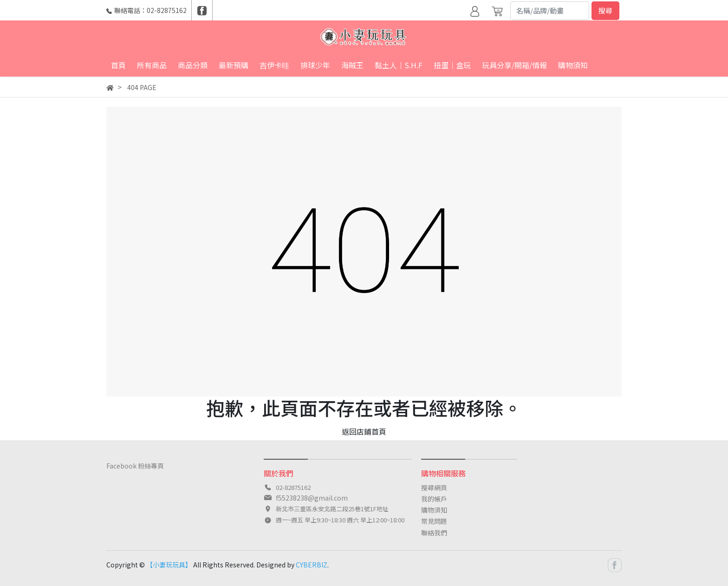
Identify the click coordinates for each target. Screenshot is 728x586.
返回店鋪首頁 (364, 431)
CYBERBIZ (312, 565)
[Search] (550, 11)
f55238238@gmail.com (312, 498)
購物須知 (434, 510)
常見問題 (434, 521)
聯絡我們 (434, 533)
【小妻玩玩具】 (169, 565)
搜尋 (605, 10)
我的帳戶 (434, 499)
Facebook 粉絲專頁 (135, 466)
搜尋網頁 (434, 488)
